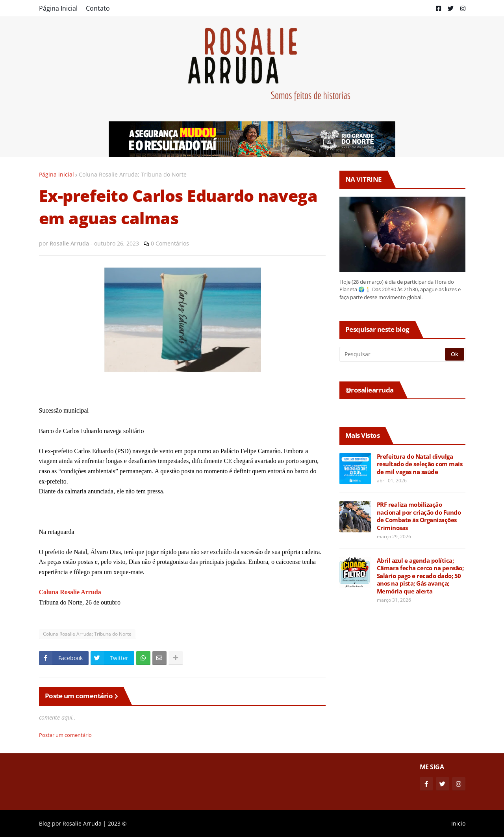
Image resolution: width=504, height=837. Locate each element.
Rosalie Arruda (82, 823)
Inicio (458, 823)
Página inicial (57, 174)
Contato (98, 8)
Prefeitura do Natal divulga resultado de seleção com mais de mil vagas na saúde (420, 464)
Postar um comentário (65, 735)
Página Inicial (58, 8)
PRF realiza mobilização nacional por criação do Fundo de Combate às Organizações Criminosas (419, 516)
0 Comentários (170, 243)
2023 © (117, 823)
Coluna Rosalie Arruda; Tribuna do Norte (133, 174)
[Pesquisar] (393, 354)
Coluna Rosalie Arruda (70, 592)
